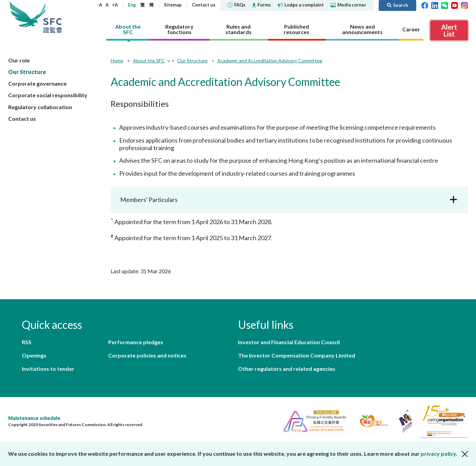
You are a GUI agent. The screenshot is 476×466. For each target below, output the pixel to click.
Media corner (348, 5)
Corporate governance (37, 83)
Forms (262, 5)
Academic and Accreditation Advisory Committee (270, 61)
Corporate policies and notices (147, 355)
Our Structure (27, 72)
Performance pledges (136, 342)
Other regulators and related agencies (287, 369)
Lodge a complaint (301, 5)
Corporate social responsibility (48, 95)
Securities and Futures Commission (53, 17)
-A (100, 5)
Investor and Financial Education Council (289, 342)
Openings (34, 355)
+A (115, 5)
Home (117, 61)
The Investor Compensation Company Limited (297, 355)
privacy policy (438, 454)
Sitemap (173, 5)
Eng (132, 5)
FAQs (236, 5)
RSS (27, 342)
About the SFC (149, 61)
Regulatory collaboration (40, 107)
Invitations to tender (48, 369)
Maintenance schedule (34, 418)
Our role (19, 60)
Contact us (204, 5)
